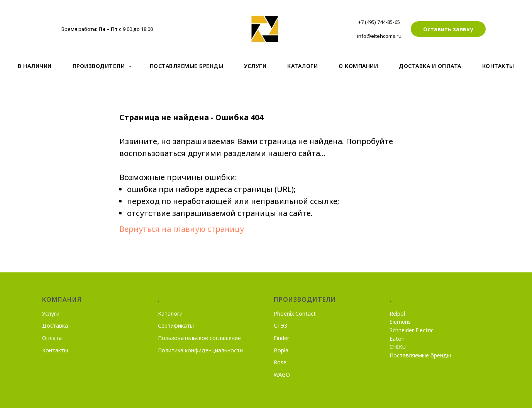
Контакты (498, 66)
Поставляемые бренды (187, 66)
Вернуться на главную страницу (182, 229)
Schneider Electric (412, 330)
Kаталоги (302, 66)
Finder (281, 338)
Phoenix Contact (295, 314)
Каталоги (170, 314)
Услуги (255, 66)
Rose (280, 362)
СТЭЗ (280, 326)
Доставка (55, 326)
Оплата (52, 338)
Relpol (397, 314)
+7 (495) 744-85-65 (379, 22)
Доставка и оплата (430, 66)
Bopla (281, 350)
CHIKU (398, 347)
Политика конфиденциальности (200, 350)
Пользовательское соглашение (199, 338)
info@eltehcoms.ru (379, 36)
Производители (100, 66)
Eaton (397, 339)
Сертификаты (176, 326)
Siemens (400, 322)
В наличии (35, 66)
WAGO (282, 375)
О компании (358, 66)
